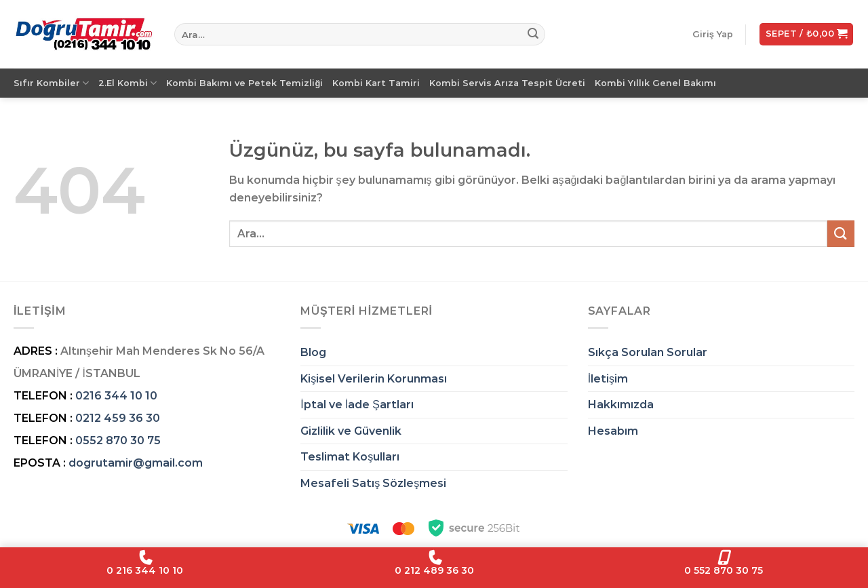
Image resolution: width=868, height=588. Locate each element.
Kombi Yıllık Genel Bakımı (655, 83)
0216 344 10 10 (116, 396)
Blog (313, 352)
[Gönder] (533, 35)
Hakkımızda (621, 405)
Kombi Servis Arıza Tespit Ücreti (507, 83)
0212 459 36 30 (118, 418)
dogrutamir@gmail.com (136, 463)
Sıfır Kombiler (51, 83)
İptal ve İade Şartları (357, 405)
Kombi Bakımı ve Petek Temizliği (244, 83)
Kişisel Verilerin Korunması (374, 379)
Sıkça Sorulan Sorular (648, 352)
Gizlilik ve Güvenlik (351, 431)
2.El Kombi (127, 83)
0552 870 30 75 (118, 440)
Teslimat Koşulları (350, 457)
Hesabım (613, 431)
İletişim (608, 379)
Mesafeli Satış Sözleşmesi (373, 483)
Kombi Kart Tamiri (376, 83)
